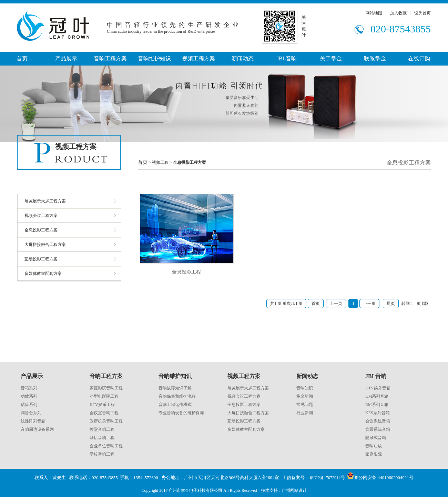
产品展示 (66, 58)
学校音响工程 (102, 454)
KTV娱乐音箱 (378, 388)
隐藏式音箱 (376, 438)
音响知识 (305, 388)
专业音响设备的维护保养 (181, 413)
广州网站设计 (294, 490)
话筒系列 (29, 405)
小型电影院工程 (104, 396)
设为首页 (422, 13)
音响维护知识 (154, 58)
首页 (22, 58)
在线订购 (419, 58)
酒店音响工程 (102, 438)
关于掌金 (331, 58)
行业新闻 (305, 413)
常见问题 (305, 405)
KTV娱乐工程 (102, 405)
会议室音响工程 (104, 413)
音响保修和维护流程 (177, 396)
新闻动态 (243, 58)
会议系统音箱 (378, 421)
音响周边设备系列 (37, 429)
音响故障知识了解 (175, 388)
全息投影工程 (186, 272)
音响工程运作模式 (175, 405)
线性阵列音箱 (33, 421)
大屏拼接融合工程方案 (45, 245)
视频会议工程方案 (41, 216)
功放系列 (29, 396)
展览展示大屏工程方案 (45, 201)
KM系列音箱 (377, 396)
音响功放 (374, 446)
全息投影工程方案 (41, 230)
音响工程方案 (110, 58)
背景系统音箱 (378, 429)
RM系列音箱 (377, 405)
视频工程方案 (198, 58)
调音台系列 (31, 413)
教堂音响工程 (102, 429)
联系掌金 (375, 58)
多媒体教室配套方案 (43, 274)
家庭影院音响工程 (106, 388)
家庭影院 (374, 454)
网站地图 (374, 13)
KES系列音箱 (378, 413)
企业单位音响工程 (106, 446)
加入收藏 (398, 13)
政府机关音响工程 (106, 421)
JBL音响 (287, 58)
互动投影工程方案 (41, 259)
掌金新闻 (305, 396)
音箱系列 (29, 388)
